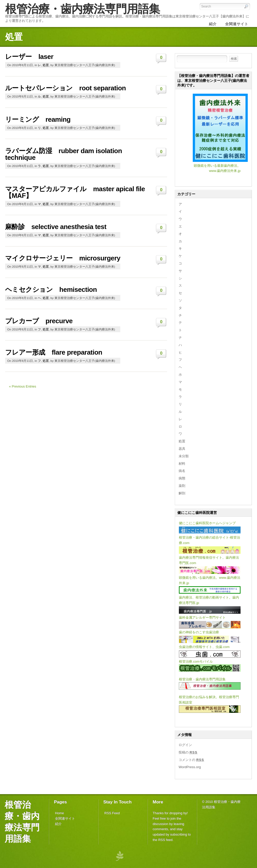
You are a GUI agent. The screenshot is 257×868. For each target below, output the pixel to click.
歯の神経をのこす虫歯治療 (199, 632)
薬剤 (182, 486)
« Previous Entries (23, 386)
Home (59, 813)
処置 (46, 65)
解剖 (182, 493)
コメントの (191, 760)
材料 (182, 464)
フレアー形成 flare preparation (54, 352)
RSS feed (166, 840)
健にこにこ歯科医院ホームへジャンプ (207, 523)
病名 (182, 471)
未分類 (184, 456)
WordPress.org (190, 767)
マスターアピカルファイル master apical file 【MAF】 (75, 192)
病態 (182, 478)
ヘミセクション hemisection (51, 290)
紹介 (58, 824)
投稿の (188, 752)
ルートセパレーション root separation (66, 88)
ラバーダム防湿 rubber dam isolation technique (64, 154)
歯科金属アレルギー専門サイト (202, 617)
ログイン (185, 745)
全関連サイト (65, 818)
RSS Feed (112, 813)
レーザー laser (29, 57)
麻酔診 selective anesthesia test (56, 227)
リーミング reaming (38, 119)
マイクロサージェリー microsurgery (63, 258)
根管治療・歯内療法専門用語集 (82, 9)
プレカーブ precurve (39, 321)
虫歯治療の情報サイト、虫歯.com (204, 647)
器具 (182, 449)
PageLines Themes (120, 856)
